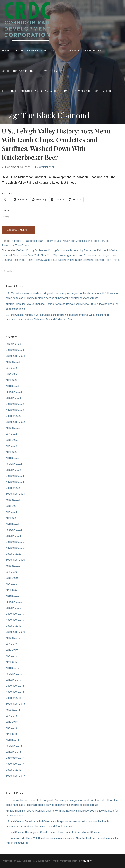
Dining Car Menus (37, 250)
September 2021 (15, 494)
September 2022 (15, 422)
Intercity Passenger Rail (88, 250)
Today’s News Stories (30, 50)
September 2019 (15, 632)
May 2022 (11, 446)
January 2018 (13, 752)
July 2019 (11, 644)
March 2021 (12, 524)
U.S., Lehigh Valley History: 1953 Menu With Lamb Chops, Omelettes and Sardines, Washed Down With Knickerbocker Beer (56, 144)
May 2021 (11, 512)
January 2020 (13, 608)
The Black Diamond (82, 260)
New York (34, 255)
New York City (49, 255)
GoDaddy (87, 861)
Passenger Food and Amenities (77, 255)
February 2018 (14, 746)
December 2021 (15, 476)
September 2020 (15, 560)
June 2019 (12, 650)
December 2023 (15, 350)
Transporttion (103, 260)
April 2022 (12, 452)
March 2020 (12, 596)
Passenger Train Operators (18, 246)
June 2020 (12, 578)
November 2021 (15, 482)
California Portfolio (17, 71)
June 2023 (12, 374)
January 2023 (13, 398)
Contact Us (93, 50)
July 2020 (11, 572)
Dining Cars (55, 250)
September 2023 (15, 356)
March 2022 (12, 458)
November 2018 (15, 692)
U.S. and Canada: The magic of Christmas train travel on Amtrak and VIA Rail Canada (53, 832)
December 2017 (15, 758)
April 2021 (12, 518)
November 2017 (15, 764)
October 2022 (14, 416)
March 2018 (12, 740)
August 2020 (13, 566)
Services (75, 50)
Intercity (68, 250)
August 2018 (13, 710)
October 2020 (14, 554)
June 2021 (12, 506)
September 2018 (15, 704)
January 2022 (13, 470)
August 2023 (13, 362)
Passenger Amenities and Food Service (85, 241)
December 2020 (15, 542)
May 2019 (11, 656)
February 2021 (14, 530)
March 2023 (12, 386)
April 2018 (12, 734)
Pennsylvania (42, 260)
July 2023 (11, 368)
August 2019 (13, 638)
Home (6, 50)
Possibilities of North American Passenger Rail (36, 91)
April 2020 (12, 590)
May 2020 (11, 584)
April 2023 (12, 380)
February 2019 (14, 674)
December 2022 (15, 404)
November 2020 (15, 548)
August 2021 (13, 500)
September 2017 (15, 776)
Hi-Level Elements (51, 71)
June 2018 (12, 722)
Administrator (46, 167)
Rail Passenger (60, 260)
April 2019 (12, 662)
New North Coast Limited (93, 91)
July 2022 (11, 434)
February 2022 (14, 464)
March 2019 (12, 668)
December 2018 (15, 686)
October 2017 (14, 770)
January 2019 (13, 680)
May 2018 (11, 728)
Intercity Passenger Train (29, 241)
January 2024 (13, 344)
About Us (58, 50)
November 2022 (15, 410)
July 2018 (11, 716)
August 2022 (13, 428)
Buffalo (21, 250)
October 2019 (14, 626)
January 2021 (13, 536)
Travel (116, 260)
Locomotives (53, 241)
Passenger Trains (23, 260)
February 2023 (14, 392)
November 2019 (15, 620)
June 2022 (12, 440)
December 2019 (15, 614)
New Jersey (20, 255)
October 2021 (14, 488)
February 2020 (14, 602)
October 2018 (14, 698)
